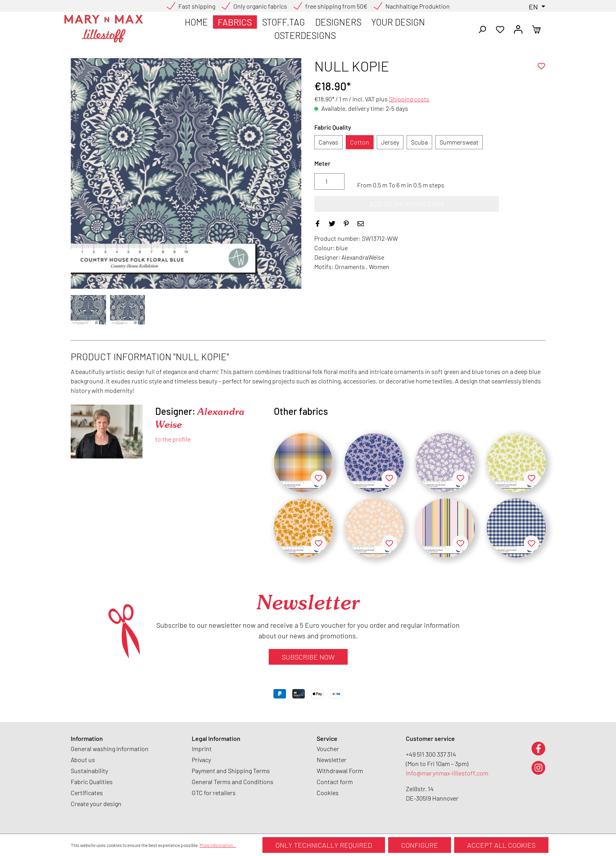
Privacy (201, 760)
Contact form (335, 782)
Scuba (419, 142)
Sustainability (89, 771)
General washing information (110, 749)
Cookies (328, 793)
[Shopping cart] (536, 29)
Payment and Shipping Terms (231, 771)
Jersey (390, 142)
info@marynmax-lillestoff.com (447, 773)
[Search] (482, 29)
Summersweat (459, 142)
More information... (218, 845)
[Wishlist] (500, 29)
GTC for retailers (214, 793)
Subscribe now (308, 657)
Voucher (328, 749)
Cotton (360, 142)
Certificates (87, 793)
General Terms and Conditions (233, 782)
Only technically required (324, 845)
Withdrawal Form (340, 771)
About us (83, 760)
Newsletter (332, 760)
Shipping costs (409, 99)
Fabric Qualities (92, 782)
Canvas (328, 142)
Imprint (202, 749)
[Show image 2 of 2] (192, 282)
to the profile (173, 439)
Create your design (96, 804)
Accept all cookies (501, 845)
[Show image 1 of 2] (180, 282)
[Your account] (518, 29)
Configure (420, 845)
